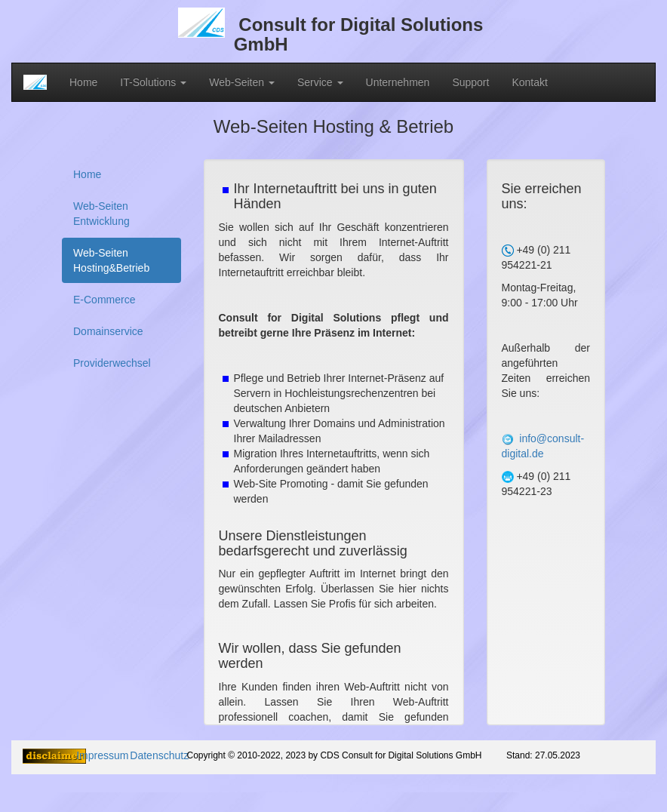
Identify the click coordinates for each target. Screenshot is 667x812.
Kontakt (529, 82)
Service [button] (320, 82)
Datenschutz (159, 755)
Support (470, 82)
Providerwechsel (112, 363)
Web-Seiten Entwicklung (101, 214)
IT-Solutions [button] (153, 82)
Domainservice (108, 331)
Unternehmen (398, 82)
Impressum (102, 755)
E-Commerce (104, 300)
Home (83, 82)
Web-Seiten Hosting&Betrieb (111, 260)
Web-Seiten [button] (242, 82)
